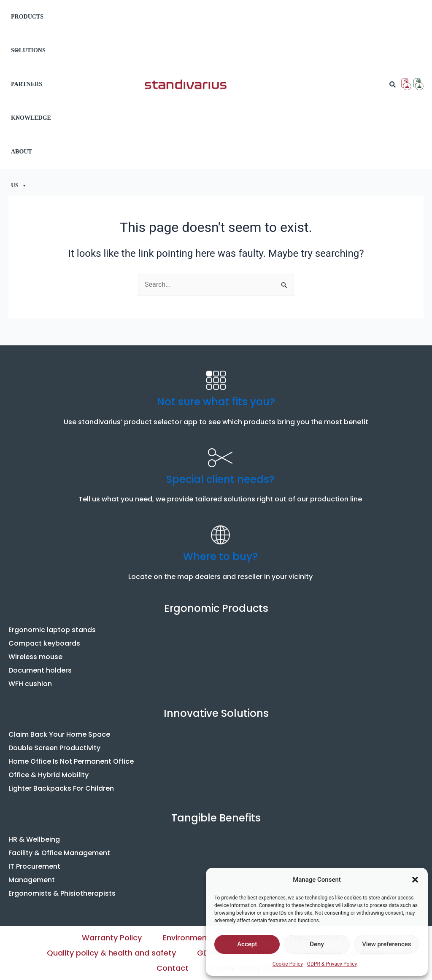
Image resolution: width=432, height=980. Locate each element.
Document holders (40, 670)
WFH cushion (30, 684)
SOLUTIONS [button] (28, 57)
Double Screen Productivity (54, 748)
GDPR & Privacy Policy (332, 964)
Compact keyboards (44, 643)
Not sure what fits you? (216, 402)
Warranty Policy (112, 938)
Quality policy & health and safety (111, 953)
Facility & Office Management (59, 853)
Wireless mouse (35, 657)
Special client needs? (220, 479)
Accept (247, 944)
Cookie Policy (288, 964)
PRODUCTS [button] (27, 24)
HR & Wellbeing (34, 839)
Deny (317, 944)
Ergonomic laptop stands (52, 630)
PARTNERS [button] (27, 91)
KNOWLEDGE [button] (31, 125)
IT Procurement (34, 866)
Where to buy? (220, 556)
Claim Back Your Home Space (59, 734)
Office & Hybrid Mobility (49, 775)
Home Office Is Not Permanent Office (71, 761)
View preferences (386, 944)
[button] (415, 880)
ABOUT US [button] (22, 159)
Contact (173, 968)
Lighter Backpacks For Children (61, 788)
